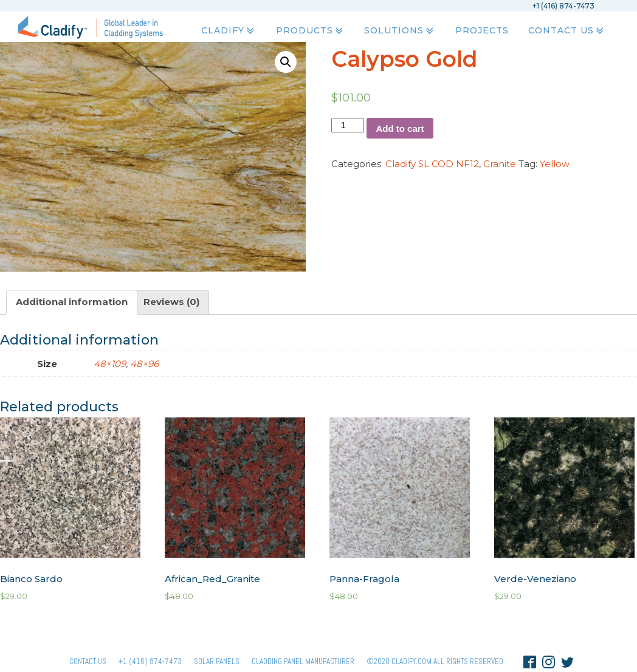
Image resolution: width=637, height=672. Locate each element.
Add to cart (400, 129)
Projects (481, 31)
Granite (500, 164)
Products (310, 31)
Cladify (229, 31)
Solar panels (217, 661)
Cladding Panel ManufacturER (303, 661)
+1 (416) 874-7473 (150, 661)
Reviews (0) (171, 302)
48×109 (110, 364)
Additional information (72, 302)
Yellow (555, 164)
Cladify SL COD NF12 (432, 164)
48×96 (144, 364)
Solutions (400, 31)
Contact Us (566, 31)
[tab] (72, 302)
